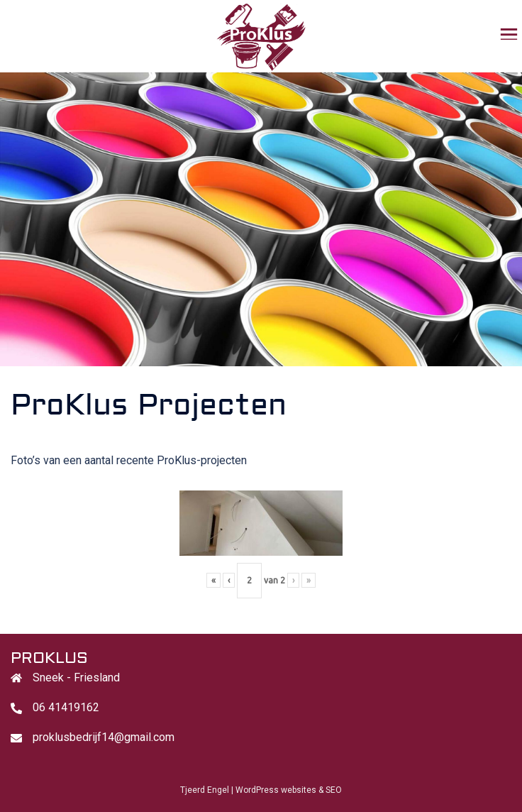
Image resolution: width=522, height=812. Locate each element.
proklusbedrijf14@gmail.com (104, 737)
